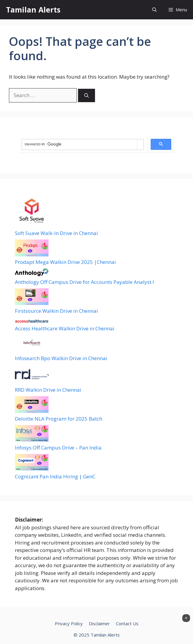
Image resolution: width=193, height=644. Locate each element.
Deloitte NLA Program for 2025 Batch (59, 419)
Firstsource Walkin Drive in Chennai (56, 311)
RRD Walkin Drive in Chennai (48, 390)
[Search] (87, 95)
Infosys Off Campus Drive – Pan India (58, 448)
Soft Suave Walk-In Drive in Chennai (56, 233)
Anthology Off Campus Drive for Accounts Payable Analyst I (84, 282)
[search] (80, 144)
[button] (154, 10)
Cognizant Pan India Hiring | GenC (55, 476)
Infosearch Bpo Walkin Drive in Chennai (61, 358)
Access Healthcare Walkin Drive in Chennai (65, 328)
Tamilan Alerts (33, 10)
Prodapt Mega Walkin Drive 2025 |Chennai (65, 262)
